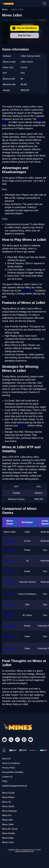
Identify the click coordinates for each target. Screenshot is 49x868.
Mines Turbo (10, 648)
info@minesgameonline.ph (15, 786)
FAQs (5, 781)
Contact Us (7, 777)
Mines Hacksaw (9, 811)
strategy (23, 426)
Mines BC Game (10, 829)
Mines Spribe (10, 571)
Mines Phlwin (10, 550)
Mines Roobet (10, 626)
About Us (6, 759)
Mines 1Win (10, 605)
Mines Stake (10, 636)
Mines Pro (10, 594)
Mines (5, 9)
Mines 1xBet (8, 824)
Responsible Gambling (13, 772)
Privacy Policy (9, 768)
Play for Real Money (24, 28)
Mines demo (28, 291)
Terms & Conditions (11, 763)
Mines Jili (10, 561)
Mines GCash (10, 541)
